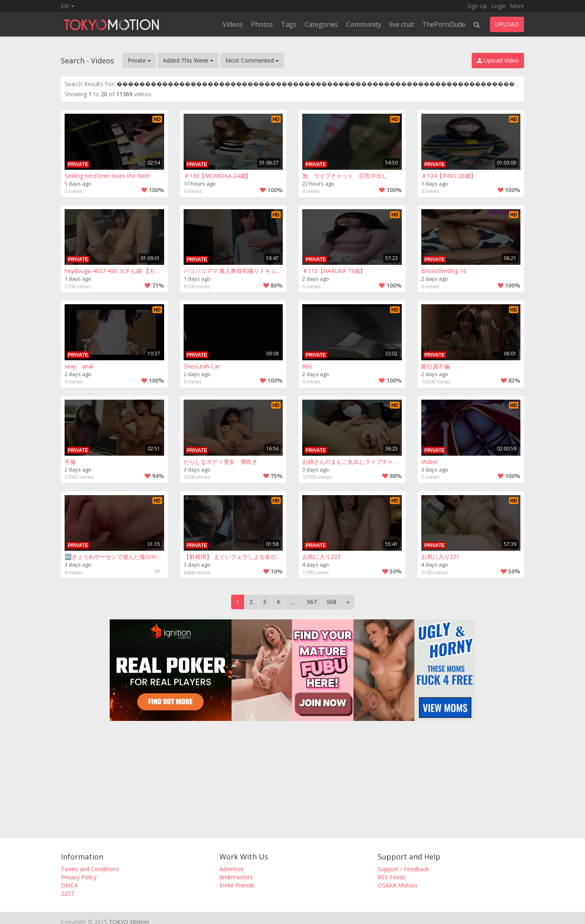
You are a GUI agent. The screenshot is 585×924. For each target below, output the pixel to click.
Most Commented (252, 60)
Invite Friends (237, 885)
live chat (402, 24)
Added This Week (188, 60)
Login (498, 6)
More (517, 6)
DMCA (69, 885)
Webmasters (236, 877)
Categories (321, 24)
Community (364, 24)
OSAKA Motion (398, 885)
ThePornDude (444, 24)
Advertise (232, 869)
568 (331, 602)
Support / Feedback (403, 869)
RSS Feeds (392, 877)
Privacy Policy (79, 877)
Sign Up (477, 6)
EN (68, 6)
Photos (262, 24)
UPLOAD (507, 24)
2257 (67, 893)
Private (139, 60)
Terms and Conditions (90, 869)
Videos (233, 24)
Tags (289, 24)
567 (312, 602)
